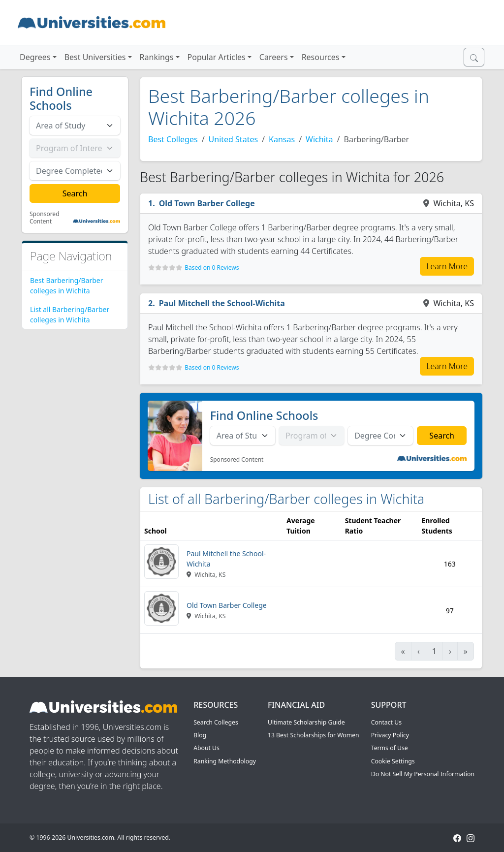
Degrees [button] (35, 57)
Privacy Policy (390, 735)
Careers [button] (274, 57)
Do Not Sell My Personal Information (423, 774)
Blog (200, 735)
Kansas (282, 139)
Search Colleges (216, 722)
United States (234, 139)
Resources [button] (321, 57)
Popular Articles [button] (217, 57)
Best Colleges (173, 139)
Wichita (319, 139)
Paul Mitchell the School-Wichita (222, 303)
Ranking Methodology (225, 761)
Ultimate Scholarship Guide (306, 722)
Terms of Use (390, 748)
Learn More (447, 266)
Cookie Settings (393, 761)
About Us (206, 748)
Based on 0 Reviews (212, 268)
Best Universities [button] (95, 57)
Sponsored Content (45, 218)
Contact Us (386, 722)
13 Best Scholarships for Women (314, 735)
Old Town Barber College (207, 203)
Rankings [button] (157, 57)
